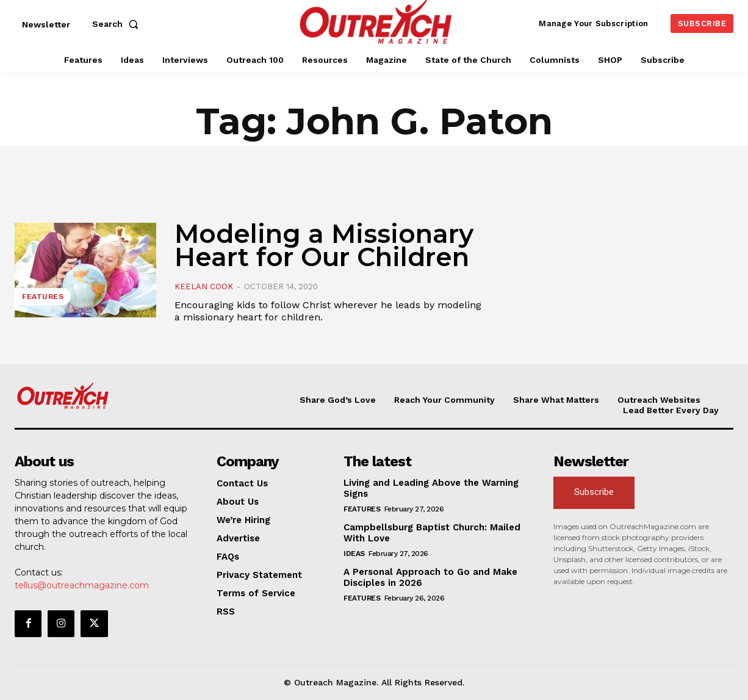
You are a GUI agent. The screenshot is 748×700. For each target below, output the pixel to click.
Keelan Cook (204, 287)
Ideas (354, 554)
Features (43, 297)
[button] (118, 24)
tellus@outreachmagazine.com (82, 585)
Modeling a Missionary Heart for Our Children (324, 245)
